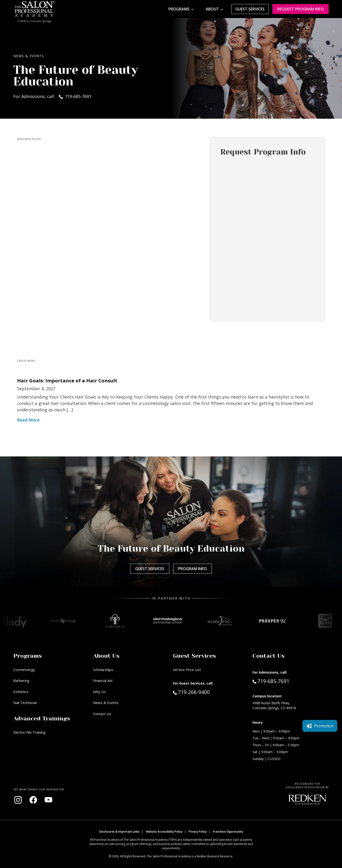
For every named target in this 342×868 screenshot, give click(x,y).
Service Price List (187, 670)
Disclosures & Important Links (119, 832)
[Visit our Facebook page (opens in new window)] (33, 800)
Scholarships (103, 670)
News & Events (106, 703)
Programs (179, 9)
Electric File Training (29, 732)
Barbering (21, 680)
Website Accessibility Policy (164, 832)
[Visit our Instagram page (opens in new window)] (18, 800)
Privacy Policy (198, 832)
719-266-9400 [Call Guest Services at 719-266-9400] (191, 692)
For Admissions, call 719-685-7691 (52, 96)
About (212, 9)
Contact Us (102, 714)
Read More (28, 420)
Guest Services (250, 9)
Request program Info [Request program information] (301, 9)
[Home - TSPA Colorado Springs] (35, 9)
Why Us (99, 692)
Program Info (192, 569)
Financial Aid (103, 680)
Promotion (320, 726)
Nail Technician (25, 703)
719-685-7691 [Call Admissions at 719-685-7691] (271, 681)
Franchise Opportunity (228, 832)
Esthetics (21, 692)
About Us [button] (106, 656)
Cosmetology (24, 670)
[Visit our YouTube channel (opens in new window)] (48, 800)
